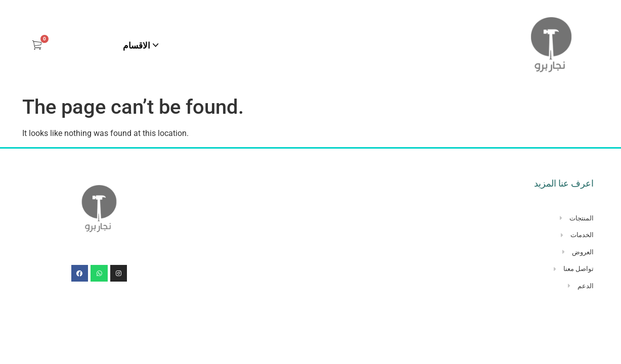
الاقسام (137, 45)
